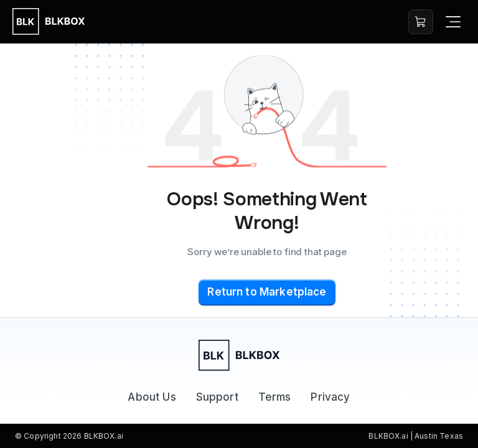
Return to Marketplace (267, 292)
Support (217, 397)
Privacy (330, 397)
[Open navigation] (453, 22)
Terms (275, 397)
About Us (152, 397)
